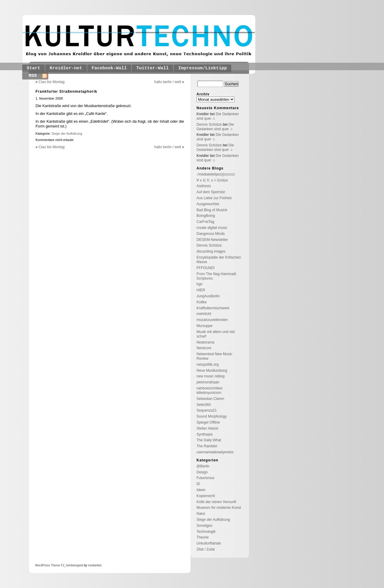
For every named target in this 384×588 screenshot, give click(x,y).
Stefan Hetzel (207, 428)
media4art (94, 565)
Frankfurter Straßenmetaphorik (67, 91)
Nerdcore (204, 348)
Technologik (206, 532)
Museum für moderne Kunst (219, 508)
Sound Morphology (212, 416)
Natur (201, 514)
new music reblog (210, 376)
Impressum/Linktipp (202, 68)
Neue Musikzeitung (212, 370)
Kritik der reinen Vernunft (216, 502)
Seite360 (204, 405)
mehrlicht (204, 314)
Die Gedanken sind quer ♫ (215, 127)
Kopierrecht (206, 496)
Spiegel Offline (208, 422)
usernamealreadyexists (215, 452)
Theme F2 (57, 565)
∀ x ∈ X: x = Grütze (212, 180)
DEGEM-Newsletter (212, 240)
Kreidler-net (66, 68)
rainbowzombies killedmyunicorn (210, 390)
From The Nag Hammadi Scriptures (216, 276)
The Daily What (209, 440)
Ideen (201, 490)
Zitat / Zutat (206, 549)
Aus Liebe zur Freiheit (214, 198)
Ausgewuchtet (208, 204)
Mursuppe (204, 326)
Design (202, 472)
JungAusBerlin (208, 296)
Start (33, 68)
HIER (201, 290)
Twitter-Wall (152, 68)
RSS (33, 76)
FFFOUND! (206, 268)
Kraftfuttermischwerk (213, 308)
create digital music (212, 228)
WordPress (42, 565)
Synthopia (204, 434)
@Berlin (203, 466)
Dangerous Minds (211, 234)
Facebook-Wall (109, 68)
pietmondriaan (208, 382)
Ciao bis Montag (52, 82)
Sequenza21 (207, 410)
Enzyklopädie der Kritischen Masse (219, 260)
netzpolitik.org (208, 364)
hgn (199, 284)
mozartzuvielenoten (212, 320)
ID (198, 484)
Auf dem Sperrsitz (211, 192)
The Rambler (207, 446)
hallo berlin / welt (168, 82)
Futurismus (205, 478)
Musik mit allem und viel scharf (216, 334)
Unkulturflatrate (209, 543)
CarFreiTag (205, 222)
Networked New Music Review (214, 356)
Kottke (202, 302)
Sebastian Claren (210, 399)
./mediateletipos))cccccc (216, 174)
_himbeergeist (74, 565)
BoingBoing (206, 216)
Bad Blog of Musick (212, 210)
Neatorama (205, 342)
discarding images (211, 251)
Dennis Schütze (209, 124)
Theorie (203, 537)
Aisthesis (204, 186)
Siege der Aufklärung (67, 133)
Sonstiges (204, 526)
